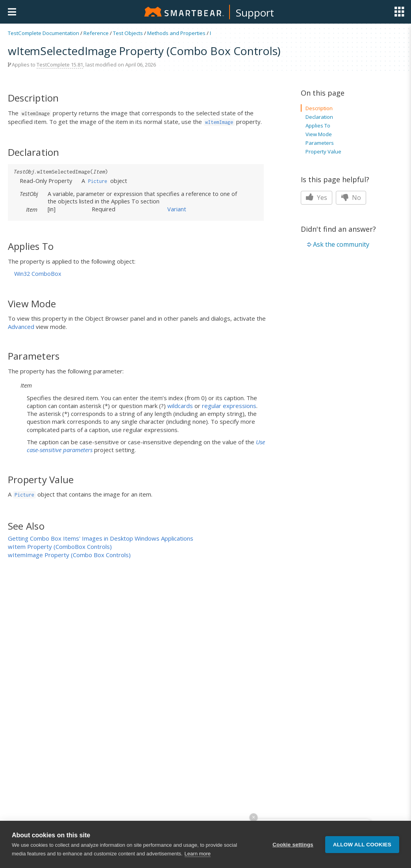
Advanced (21, 327)
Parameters (320, 143)
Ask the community (341, 244)
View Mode (319, 134)
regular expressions (229, 406)
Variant (177, 209)
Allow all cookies (362, 845)
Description (319, 108)
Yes (317, 198)
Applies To (318, 126)
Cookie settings (293, 845)
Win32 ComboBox (38, 274)
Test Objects (128, 33)
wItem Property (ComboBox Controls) (60, 547)
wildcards (180, 406)
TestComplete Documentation (44, 33)
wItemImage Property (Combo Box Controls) (69, 555)
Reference (96, 33)
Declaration (319, 117)
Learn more (198, 854)
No (351, 198)
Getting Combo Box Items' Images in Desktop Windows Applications (101, 538)
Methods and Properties (176, 33)
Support (255, 13)
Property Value (323, 151)
